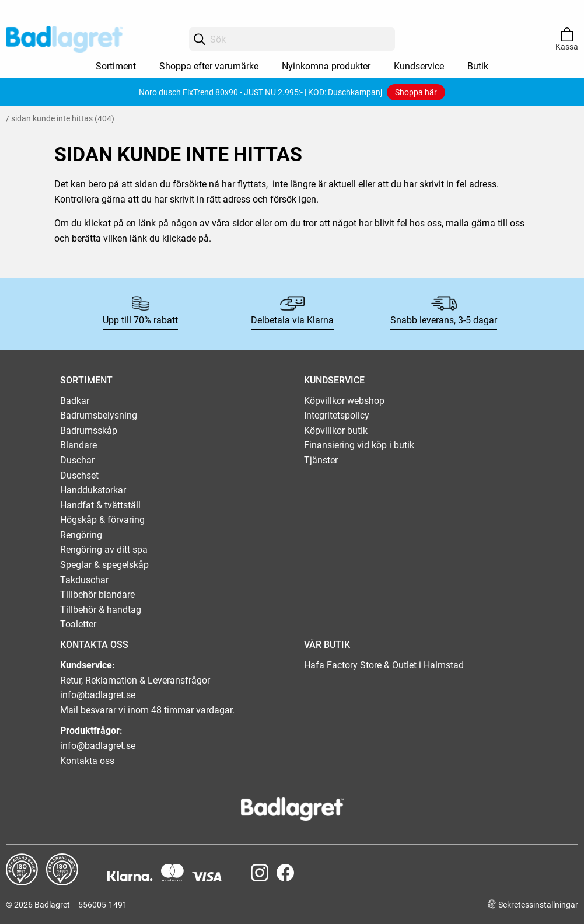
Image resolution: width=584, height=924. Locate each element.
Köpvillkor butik (336, 430)
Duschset (79, 475)
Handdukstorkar (93, 490)
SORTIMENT (86, 380)
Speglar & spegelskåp (104, 565)
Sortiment (116, 66)
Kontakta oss (87, 761)
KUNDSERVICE (334, 380)
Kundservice (419, 66)
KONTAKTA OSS (94, 645)
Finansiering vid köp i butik (359, 445)
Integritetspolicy (337, 415)
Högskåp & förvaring (102, 520)
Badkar (75, 401)
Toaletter (78, 624)
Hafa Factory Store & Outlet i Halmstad (384, 665)
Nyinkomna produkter (326, 66)
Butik (478, 66)
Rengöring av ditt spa (104, 550)
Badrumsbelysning (99, 415)
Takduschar (84, 580)
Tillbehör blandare (97, 595)
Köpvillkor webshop (344, 401)
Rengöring (81, 535)
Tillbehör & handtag (101, 610)
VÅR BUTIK (327, 645)
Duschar (77, 460)
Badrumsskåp (89, 430)
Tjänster (321, 460)
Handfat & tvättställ (100, 505)
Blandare (78, 445)
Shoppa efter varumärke (209, 66)
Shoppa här (416, 92)
